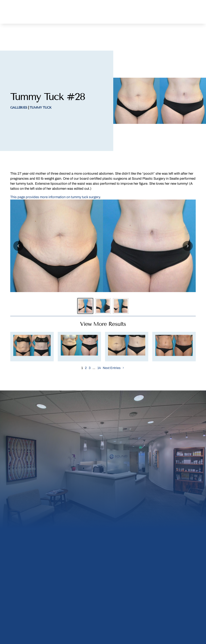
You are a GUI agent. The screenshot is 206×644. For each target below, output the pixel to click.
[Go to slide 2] (103, 290)
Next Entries (112, 354)
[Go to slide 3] (125, 290)
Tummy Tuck (41, 90)
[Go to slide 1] (81, 290)
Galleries (19, 90)
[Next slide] (188, 228)
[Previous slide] (18, 228)
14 (99, 354)
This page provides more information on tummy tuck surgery (55, 179)
